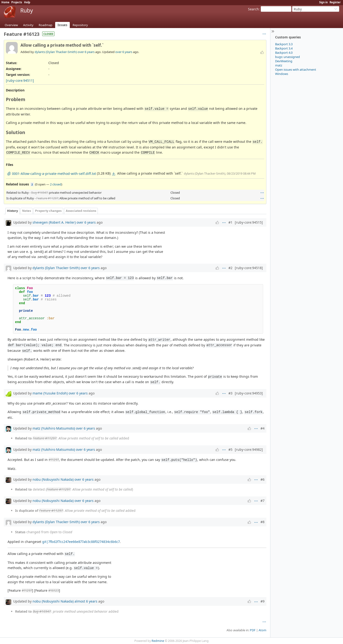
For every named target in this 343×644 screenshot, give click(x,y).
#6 (262, 479)
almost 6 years (86, 601)
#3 (230, 393)
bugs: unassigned (287, 57)
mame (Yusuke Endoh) (50, 393)
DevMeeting (284, 61)
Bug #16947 (39, 193)
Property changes (48, 211)
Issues (62, 25)
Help (27, 2)
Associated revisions (81, 211)
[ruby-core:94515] (249, 222)
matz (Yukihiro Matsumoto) (54, 428)
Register (335, 2)
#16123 (54, 590)
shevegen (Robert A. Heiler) (54, 222)
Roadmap (45, 25)
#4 (262, 428)
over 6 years (86, 52)
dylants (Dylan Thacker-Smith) (56, 52)
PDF (253, 630)
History (12, 211)
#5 (230, 449)
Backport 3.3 (284, 44)
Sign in (323, 2)
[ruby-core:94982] (249, 449)
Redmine (158, 641)
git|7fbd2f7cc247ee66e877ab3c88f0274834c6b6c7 (81, 542)
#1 (230, 222)
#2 (230, 268)
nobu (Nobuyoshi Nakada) (53, 479)
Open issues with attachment (296, 70)
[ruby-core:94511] (20, 80)
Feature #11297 (47, 198)
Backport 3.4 (284, 48)
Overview (11, 25)
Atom (262, 630)
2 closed (56, 184)
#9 (262, 601)
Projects (17, 2)
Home (5, 2)
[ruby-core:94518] (249, 268)
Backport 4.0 (284, 53)
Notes (27, 211)
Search (253, 9)
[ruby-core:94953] (249, 393)
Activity (28, 25)
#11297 (54, 460)
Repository (80, 25)
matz (279, 65)
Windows (282, 74)
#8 (262, 522)
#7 (262, 501)
